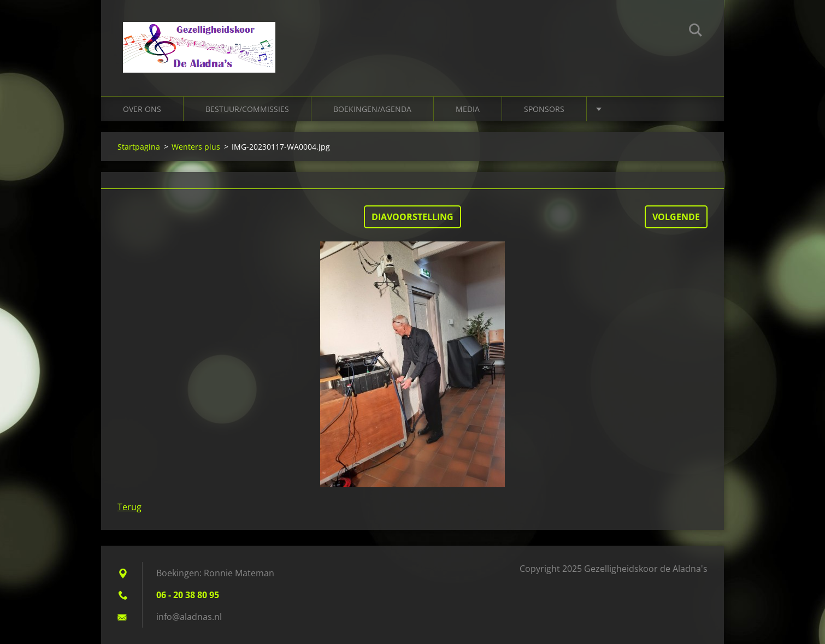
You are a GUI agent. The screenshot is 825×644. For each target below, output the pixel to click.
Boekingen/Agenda (372, 109)
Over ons (142, 109)
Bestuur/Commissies (247, 109)
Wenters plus (196, 147)
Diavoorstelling (412, 217)
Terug (129, 507)
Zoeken (696, 32)
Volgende (676, 217)
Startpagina (139, 147)
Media (468, 109)
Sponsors (544, 109)
